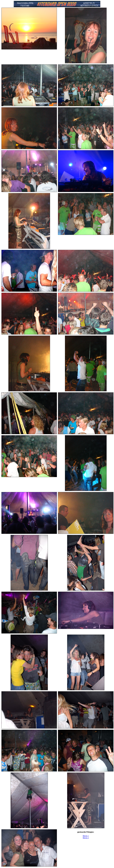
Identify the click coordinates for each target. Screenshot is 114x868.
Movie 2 (86, 838)
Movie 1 (86, 836)
